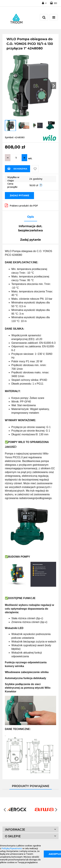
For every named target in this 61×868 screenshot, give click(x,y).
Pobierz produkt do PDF (21, 205)
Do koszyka (17, 168)
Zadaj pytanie (19, 195)
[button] (53, 3)
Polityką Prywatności (12, 848)
